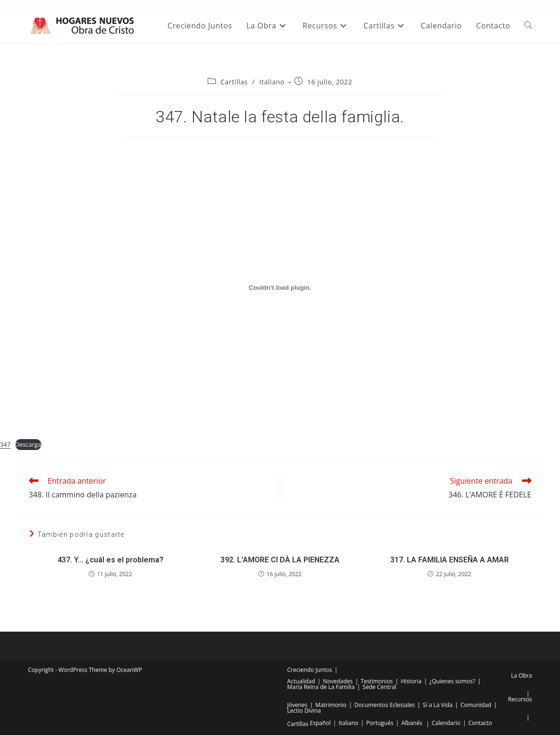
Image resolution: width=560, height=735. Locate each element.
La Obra (522, 675)
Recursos (520, 699)
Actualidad (301, 681)
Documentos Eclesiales (385, 705)
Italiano (272, 82)
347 (5, 444)
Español (321, 723)
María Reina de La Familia (321, 687)
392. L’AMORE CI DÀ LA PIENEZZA (280, 560)
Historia (411, 681)
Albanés (412, 723)
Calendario (446, 723)
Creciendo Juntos (310, 670)
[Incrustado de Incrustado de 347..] (280, 287)
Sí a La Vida (438, 705)
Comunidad (476, 705)
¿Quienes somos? (452, 681)
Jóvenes (298, 705)
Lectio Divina (304, 711)
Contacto (480, 723)
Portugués (380, 723)
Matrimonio (331, 705)
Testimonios (377, 681)
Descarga (28, 444)
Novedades (338, 681)
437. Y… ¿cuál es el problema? (110, 560)
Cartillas (234, 82)
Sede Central (380, 687)
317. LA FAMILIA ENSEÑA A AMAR (450, 560)
